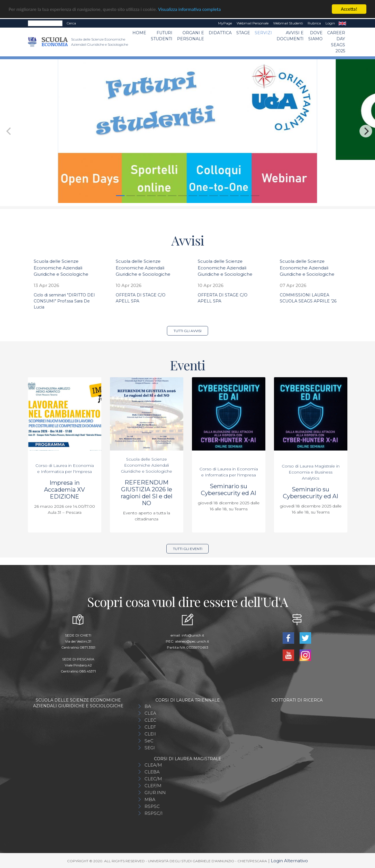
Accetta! (349, 9)
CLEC (150, 720)
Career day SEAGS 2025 (336, 42)
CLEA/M (153, 765)
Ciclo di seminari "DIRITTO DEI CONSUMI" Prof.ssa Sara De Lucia (64, 301)
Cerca (71, 23)
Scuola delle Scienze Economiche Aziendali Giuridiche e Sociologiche (61, 268)
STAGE (243, 33)
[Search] (45, 23)
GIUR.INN (155, 793)
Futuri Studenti (162, 36)
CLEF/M (153, 786)
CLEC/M (153, 779)
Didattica (220, 33)
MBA (150, 799)
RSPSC (152, 806)
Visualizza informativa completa (190, 9)
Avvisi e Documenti (290, 36)
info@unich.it (193, 635)
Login (330, 23)
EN (342, 23)
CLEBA (152, 772)
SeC (149, 741)
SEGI (150, 748)
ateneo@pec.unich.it (192, 641)
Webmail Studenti (288, 23)
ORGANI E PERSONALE (191, 36)
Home (139, 33)
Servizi (263, 33)
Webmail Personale (253, 23)
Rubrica (314, 23)
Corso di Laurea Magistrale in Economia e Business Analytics (311, 472)
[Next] (366, 131)
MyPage (225, 23)
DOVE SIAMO (315, 36)
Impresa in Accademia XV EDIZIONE (64, 490)
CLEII (150, 734)
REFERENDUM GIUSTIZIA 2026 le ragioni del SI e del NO (147, 493)
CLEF (150, 727)
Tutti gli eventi (188, 549)
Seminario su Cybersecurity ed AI (229, 490)
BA (148, 706)
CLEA (150, 713)
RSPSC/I (154, 813)
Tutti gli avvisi (187, 331)
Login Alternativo (289, 861)
